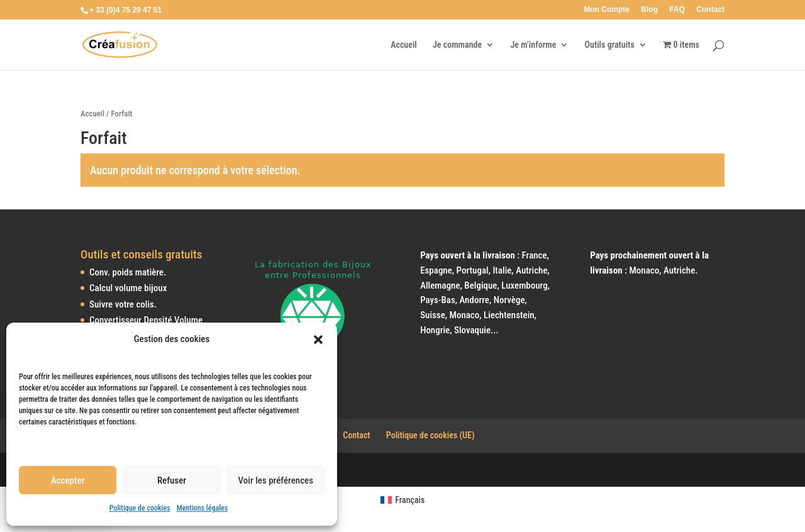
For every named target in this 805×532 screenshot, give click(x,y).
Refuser (172, 480)
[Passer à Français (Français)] (403, 500)
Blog (649, 10)
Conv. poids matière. (128, 272)
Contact (710, 10)
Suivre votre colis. (123, 304)
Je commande (457, 45)
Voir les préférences (276, 480)
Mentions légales (203, 508)
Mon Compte (607, 10)
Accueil (404, 45)
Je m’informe (533, 45)
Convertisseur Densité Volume (146, 320)
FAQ (677, 10)
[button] (318, 340)
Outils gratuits (610, 45)
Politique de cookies (140, 508)
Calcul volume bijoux (128, 288)
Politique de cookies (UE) (430, 435)
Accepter (68, 480)
